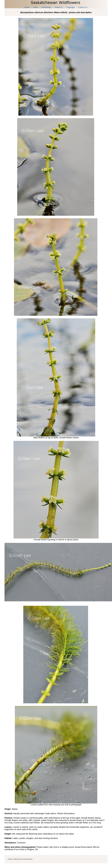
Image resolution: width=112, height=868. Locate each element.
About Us (59, 7)
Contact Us (83, 7)
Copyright (70, 7)
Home (27, 7)
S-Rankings (46, 7)
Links (36, 7)
